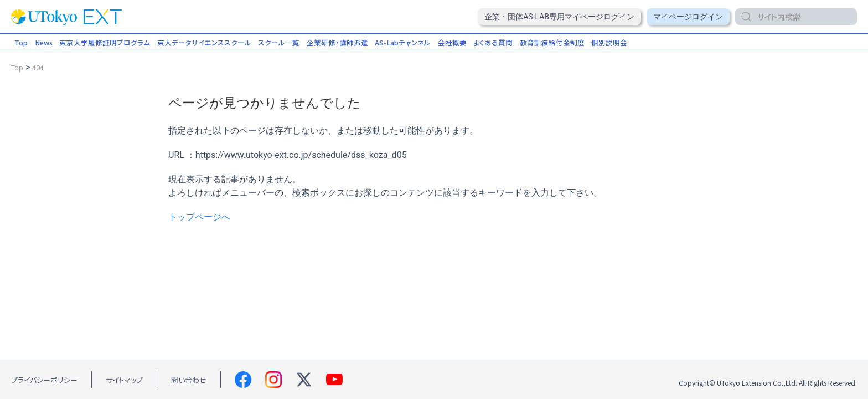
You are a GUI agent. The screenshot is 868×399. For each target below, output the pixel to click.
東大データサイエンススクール (204, 42)
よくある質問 (493, 42)
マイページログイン (688, 17)
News (44, 42)
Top (21, 42)
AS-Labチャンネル (403, 42)
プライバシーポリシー (44, 380)
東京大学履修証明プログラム (105, 42)
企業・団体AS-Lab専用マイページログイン (559, 17)
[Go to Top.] (17, 67)
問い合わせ (189, 380)
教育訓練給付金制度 (552, 42)
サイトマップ (124, 380)
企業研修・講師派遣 (337, 42)
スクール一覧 (279, 42)
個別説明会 (609, 42)
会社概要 (452, 42)
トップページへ (199, 217)
